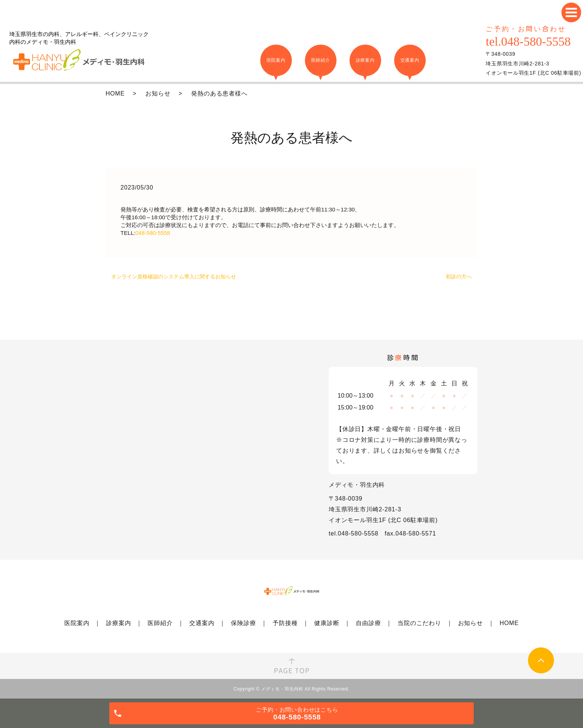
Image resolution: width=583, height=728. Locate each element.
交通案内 (202, 623)
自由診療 (368, 623)
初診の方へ (459, 276)
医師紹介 (160, 623)
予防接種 (285, 623)
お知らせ (158, 93)
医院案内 (77, 623)
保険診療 (243, 623)
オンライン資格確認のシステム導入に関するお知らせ (174, 276)
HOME (115, 93)
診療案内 (118, 623)
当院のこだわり (419, 623)
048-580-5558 (153, 233)
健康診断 (327, 623)
